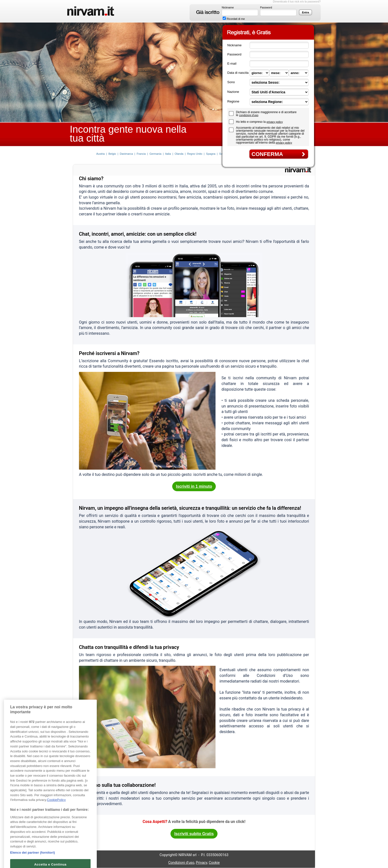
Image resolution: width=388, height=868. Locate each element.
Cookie (214, 863)
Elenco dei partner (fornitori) (33, 859)
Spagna (211, 154)
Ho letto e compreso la (251, 122)
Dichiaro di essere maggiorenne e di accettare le (266, 114)
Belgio (112, 154)
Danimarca (126, 154)
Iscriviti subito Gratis (194, 834)
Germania (155, 154)
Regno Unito (195, 154)
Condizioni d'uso (181, 863)
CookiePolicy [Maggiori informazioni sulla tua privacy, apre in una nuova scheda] (56, 807)
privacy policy (275, 122)
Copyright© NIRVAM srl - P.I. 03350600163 (194, 855)
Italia (168, 154)
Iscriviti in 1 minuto (194, 486)
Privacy (202, 863)
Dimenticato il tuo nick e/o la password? (297, 1)
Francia (141, 154)
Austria (100, 154)
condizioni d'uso (249, 115)
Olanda (179, 154)
